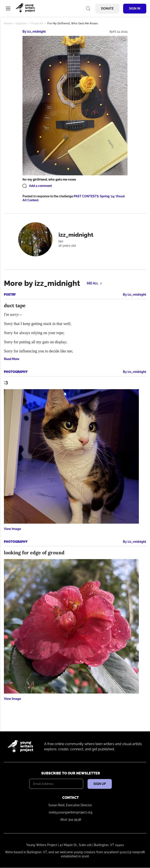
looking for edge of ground (34, 553)
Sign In (135, 8)
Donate (107, 8)
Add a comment (40, 186)
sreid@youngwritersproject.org (71, 812)
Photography (16, 372)
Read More (12, 359)
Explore (21, 23)
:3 (6, 383)
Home (8, 23)
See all (92, 283)
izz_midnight (36, 32)
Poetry (10, 295)
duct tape (15, 305)
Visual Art (37, 23)
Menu (8, 8)
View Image (12, 529)
